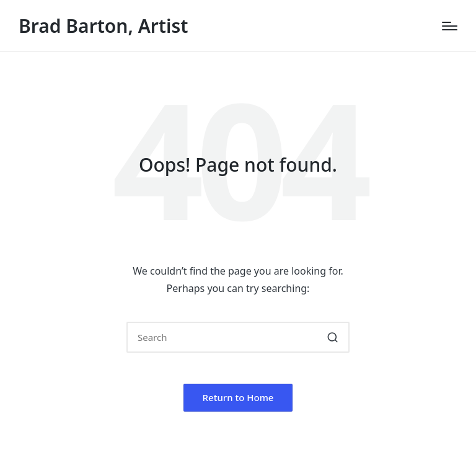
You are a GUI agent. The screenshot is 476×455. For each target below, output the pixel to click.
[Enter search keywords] (238, 337)
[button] (333, 337)
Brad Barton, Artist (103, 26)
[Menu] (450, 26)
